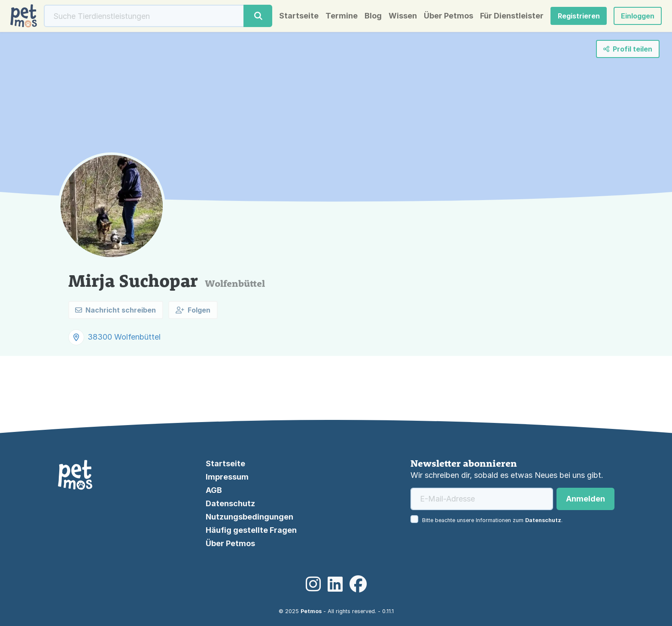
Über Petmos (449, 16)
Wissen (403, 16)
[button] (638, 16)
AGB (214, 490)
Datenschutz (230, 503)
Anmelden (585, 499)
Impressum (227, 477)
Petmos (311, 611)
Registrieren (579, 16)
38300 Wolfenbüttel (124, 337)
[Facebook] (358, 584)
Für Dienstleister (512, 16)
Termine (342, 16)
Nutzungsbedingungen (249, 517)
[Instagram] (313, 584)
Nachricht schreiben (116, 310)
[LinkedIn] (335, 584)
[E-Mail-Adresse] (482, 499)
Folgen (193, 310)
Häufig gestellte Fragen (251, 530)
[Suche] (144, 16)
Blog (373, 16)
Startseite (299, 16)
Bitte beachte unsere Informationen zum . (492, 520)
